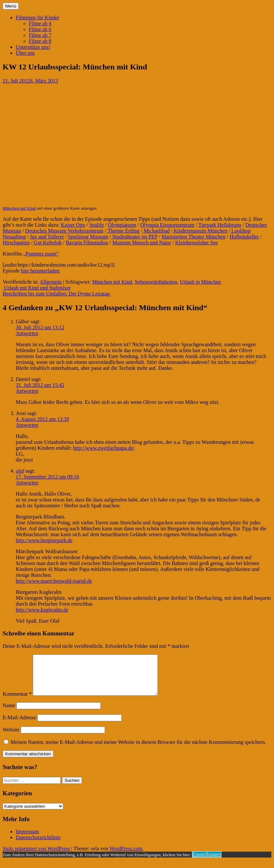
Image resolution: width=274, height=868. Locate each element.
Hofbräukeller (244, 237)
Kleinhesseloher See (197, 243)
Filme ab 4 (40, 23)
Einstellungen (207, 862)
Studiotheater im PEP (134, 237)
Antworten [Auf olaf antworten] (27, 483)
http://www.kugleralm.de (42, 610)
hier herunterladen (40, 271)
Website (11, 737)
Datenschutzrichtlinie (38, 845)
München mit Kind (19, 208)
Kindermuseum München (200, 231)
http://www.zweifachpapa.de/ (104, 448)
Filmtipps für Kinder (37, 18)
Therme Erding (123, 231)
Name (9, 713)
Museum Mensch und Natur (142, 243)
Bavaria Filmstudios (87, 243)
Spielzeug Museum (88, 237)
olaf (20, 471)
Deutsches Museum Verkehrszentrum (64, 231)
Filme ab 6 (40, 29)
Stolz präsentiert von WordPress (36, 856)
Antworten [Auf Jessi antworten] (27, 425)
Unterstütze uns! (33, 47)
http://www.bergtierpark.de (44, 540)
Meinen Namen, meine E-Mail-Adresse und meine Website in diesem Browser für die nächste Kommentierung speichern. (138, 750)
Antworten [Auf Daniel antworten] (27, 391)
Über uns (25, 53)
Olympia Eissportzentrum (168, 225)
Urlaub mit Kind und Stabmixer (37, 288)
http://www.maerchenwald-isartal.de (54, 581)
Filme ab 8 (40, 41)
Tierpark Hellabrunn (219, 225)
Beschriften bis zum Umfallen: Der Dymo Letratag (57, 294)
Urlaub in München (200, 282)
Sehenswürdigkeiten (156, 282)
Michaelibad (156, 231)
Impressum (27, 839)
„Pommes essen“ (41, 254)
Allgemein (51, 282)
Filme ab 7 (40, 35)
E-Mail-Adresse (19, 725)
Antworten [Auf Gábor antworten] (27, 333)
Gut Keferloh (47, 243)
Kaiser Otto (73, 225)
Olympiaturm (122, 225)
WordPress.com (126, 856)
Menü (11, 6)
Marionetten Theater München (193, 237)
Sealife (96, 225)
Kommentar (17, 702)
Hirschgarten (16, 243)
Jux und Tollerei (47, 237)
